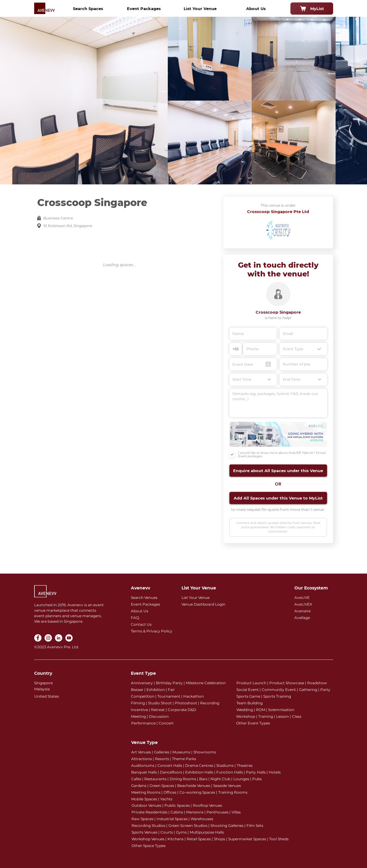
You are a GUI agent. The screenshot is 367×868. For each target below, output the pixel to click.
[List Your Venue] (200, 9)
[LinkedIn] (59, 638)
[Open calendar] (268, 364)
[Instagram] (48, 638)
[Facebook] (38, 638)
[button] (278, 471)
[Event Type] (303, 349)
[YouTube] (69, 638)
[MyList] (312, 9)
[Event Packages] (144, 9)
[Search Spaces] (88, 9)
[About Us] (256, 9)
